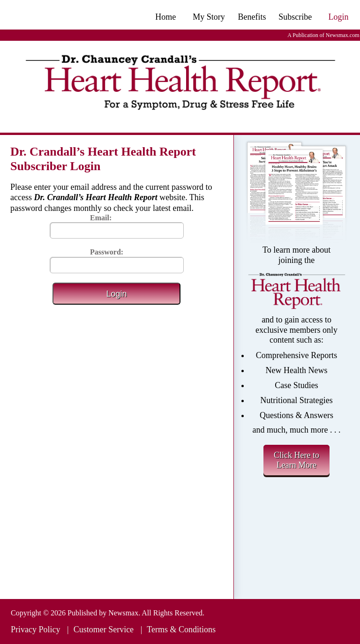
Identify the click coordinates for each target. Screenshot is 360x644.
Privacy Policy (36, 629)
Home (165, 17)
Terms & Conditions (181, 629)
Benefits (252, 17)
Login (338, 17)
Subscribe (295, 17)
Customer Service (104, 629)
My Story (209, 17)
